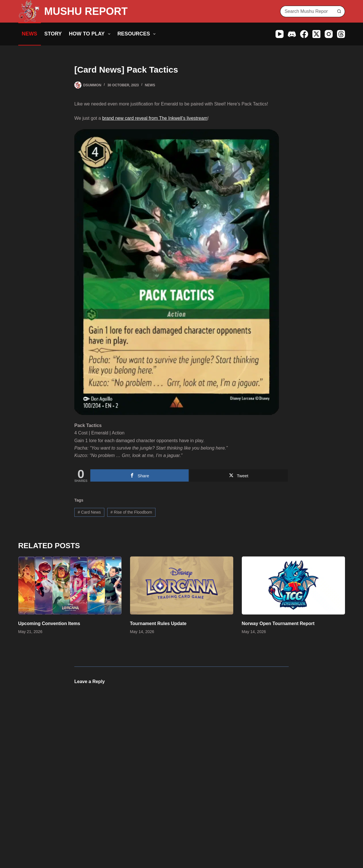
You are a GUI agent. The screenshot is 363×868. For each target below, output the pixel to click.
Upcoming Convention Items (49, 623)
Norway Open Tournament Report (278, 623)
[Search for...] (307, 11)
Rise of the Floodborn (131, 512)
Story (53, 34)
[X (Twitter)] (316, 34)
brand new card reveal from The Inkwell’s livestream (155, 118)
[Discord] (292, 34)
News (29, 34)
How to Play (91, 34)
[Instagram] (329, 34)
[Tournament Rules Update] (182, 585)
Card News (89, 512)
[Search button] (339, 11)
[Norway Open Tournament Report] (293, 585)
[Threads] (341, 34)
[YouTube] (280, 34)
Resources (138, 34)
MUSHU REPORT (86, 11)
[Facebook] (304, 34)
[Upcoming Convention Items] (70, 585)
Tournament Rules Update (158, 623)
